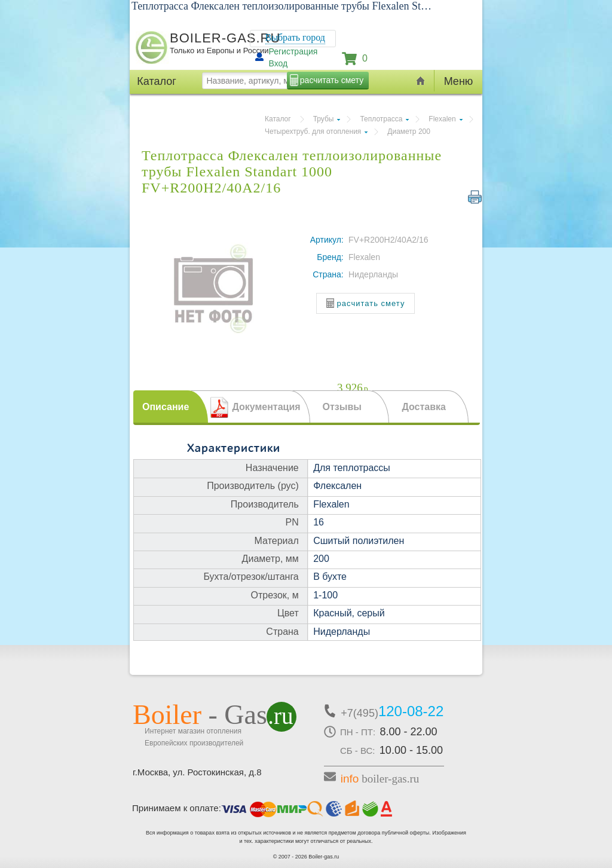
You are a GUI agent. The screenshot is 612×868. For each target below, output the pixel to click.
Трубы (324, 119)
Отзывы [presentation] (342, 407)
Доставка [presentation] (424, 407)
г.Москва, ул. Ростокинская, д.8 (197, 772)
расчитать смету (332, 80)
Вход (279, 63)
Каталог (278, 119)
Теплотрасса (381, 119)
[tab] (171, 407)
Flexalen (442, 119)
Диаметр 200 (409, 132)
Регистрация (293, 51)
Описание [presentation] (166, 407)
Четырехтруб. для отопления (313, 132)
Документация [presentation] (266, 407)
